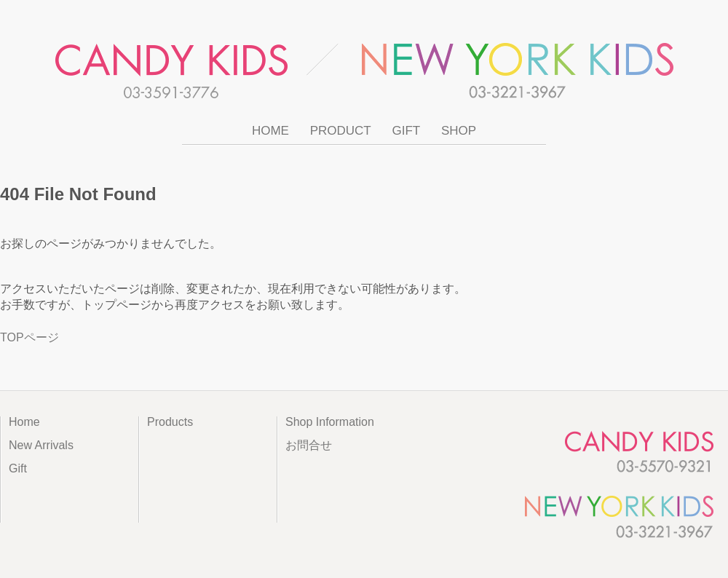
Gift (18, 468)
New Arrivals (41, 445)
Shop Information (330, 422)
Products (170, 422)
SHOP (459, 131)
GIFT (406, 131)
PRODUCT (341, 131)
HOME (270, 131)
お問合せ (309, 445)
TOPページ (29, 337)
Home (24, 422)
